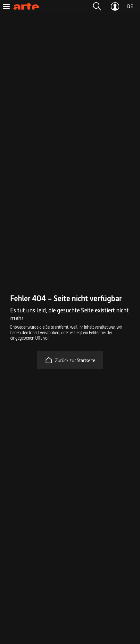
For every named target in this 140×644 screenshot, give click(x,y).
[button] (97, 6)
